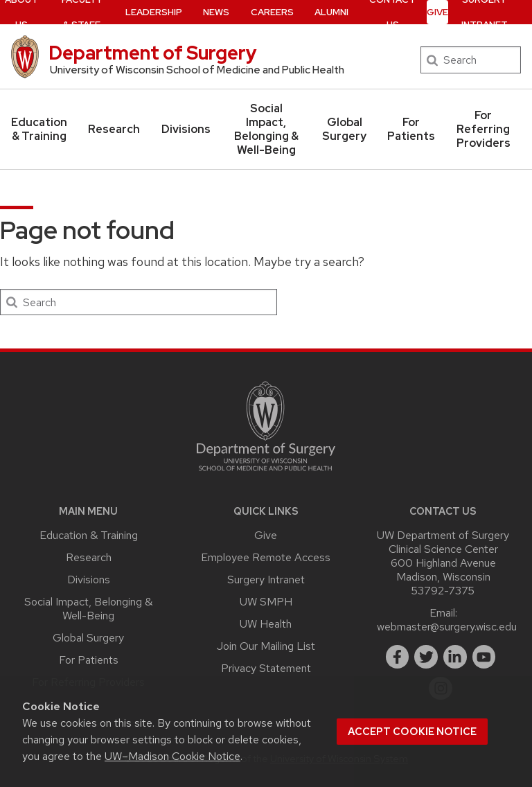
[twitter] (426, 657)
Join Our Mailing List (266, 646)
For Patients (411, 129)
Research (114, 129)
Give (266, 535)
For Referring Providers (484, 129)
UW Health (266, 624)
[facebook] (398, 657)
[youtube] (484, 657)
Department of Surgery (153, 53)
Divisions (186, 129)
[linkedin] (455, 657)
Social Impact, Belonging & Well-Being (266, 129)
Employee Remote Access (266, 557)
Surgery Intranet (266, 580)
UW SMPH (266, 602)
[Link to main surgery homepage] (266, 474)
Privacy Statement (266, 668)
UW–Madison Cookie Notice (172, 756)
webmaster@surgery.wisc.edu (447, 627)
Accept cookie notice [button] (412, 732)
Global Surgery (344, 129)
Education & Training (39, 129)
